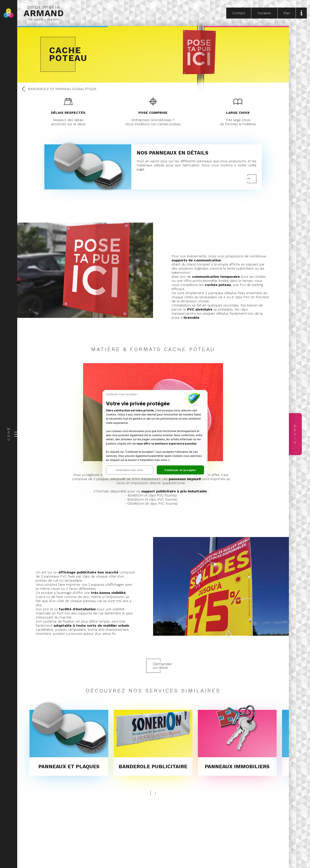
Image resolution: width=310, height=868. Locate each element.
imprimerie (44, 13)
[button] (130, 470)
